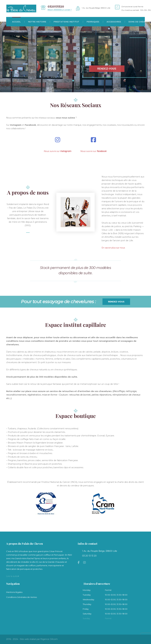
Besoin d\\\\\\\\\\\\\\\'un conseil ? (60, 10)
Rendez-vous (116, 302)
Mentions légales (14, 592)
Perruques (95, 22)
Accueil (18, 22)
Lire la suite (13, 576)
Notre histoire (39, 22)
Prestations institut (68, 22)
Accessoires (116, 22)
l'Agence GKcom (49, 639)
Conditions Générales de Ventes (22, 597)
